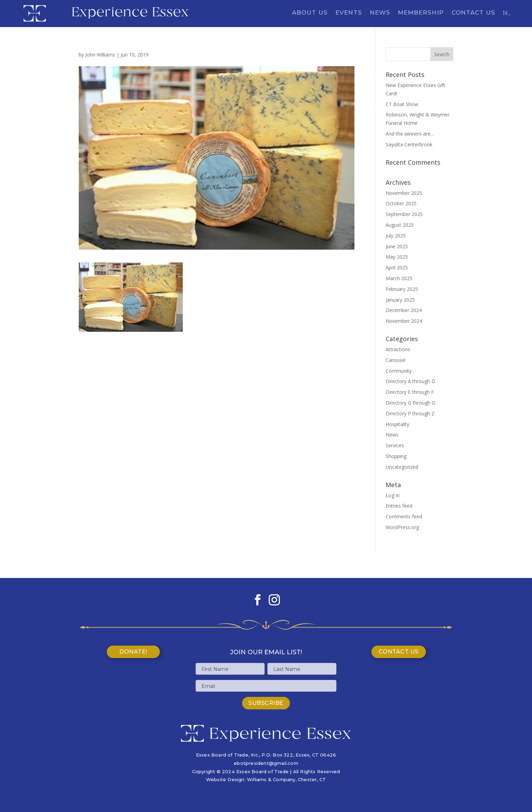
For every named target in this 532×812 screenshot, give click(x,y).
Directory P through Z (410, 413)
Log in (393, 495)
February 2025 (402, 289)
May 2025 (397, 257)
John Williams (100, 55)
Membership (421, 13)
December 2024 (404, 310)
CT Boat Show (402, 104)
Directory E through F (410, 392)
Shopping (396, 456)
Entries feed (399, 506)
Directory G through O (411, 403)
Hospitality (397, 424)
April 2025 (397, 267)
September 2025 (404, 214)
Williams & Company (271, 779)
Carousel (396, 360)
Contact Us (473, 13)
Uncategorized (402, 467)
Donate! (133, 652)
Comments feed (404, 516)
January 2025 (400, 300)
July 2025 (396, 236)
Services (395, 445)
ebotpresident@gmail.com (266, 763)
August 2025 (400, 225)
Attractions (398, 349)
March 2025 (399, 278)
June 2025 (397, 246)
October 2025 (401, 203)
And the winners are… (410, 134)
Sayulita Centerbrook (409, 144)
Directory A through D (410, 381)
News (380, 13)
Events (349, 13)
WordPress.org (402, 527)
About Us (310, 13)
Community (399, 371)
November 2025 (404, 193)
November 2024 (404, 321)
